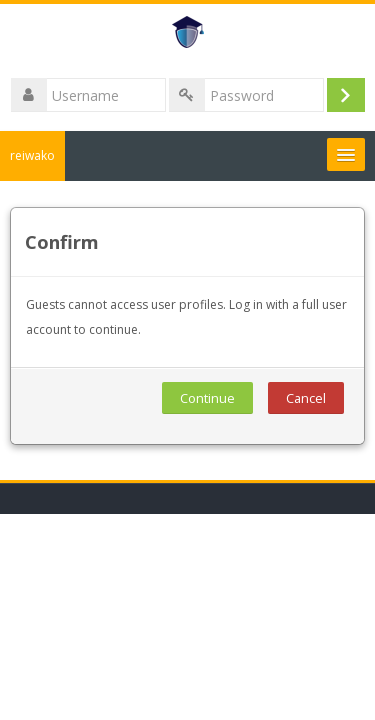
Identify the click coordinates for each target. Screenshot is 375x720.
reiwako (32, 155)
